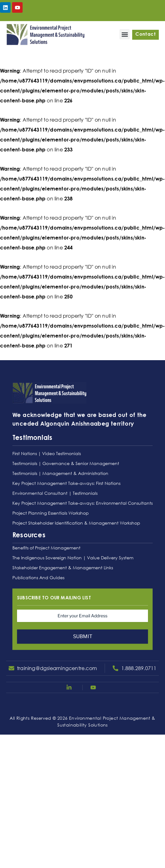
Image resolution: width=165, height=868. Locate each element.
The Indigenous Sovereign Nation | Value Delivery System (73, 558)
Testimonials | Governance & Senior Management (66, 463)
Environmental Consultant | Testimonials (55, 493)
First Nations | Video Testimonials (47, 453)
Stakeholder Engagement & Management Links (63, 568)
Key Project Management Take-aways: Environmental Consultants (82, 503)
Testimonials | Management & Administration (60, 473)
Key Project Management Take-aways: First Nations (66, 483)
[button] (125, 34)
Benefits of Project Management (46, 548)
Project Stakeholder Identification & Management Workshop (76, 523)
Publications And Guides (38, 577)
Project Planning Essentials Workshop (51, 513)
